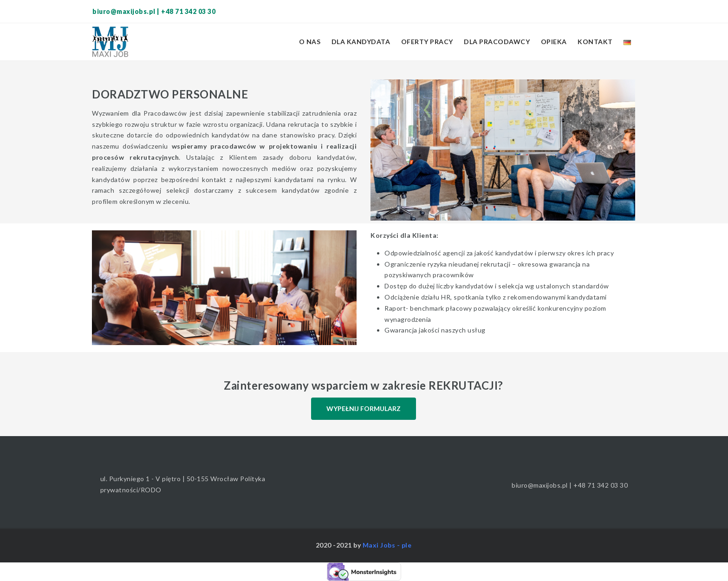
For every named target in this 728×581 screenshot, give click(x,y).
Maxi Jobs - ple (387, 545)
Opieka (554, 42)
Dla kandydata (361, 42)
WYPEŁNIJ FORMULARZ (364, 408)
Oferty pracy (427, 42)
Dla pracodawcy (497, 42)
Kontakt (595, 42)
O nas (310, 42)
